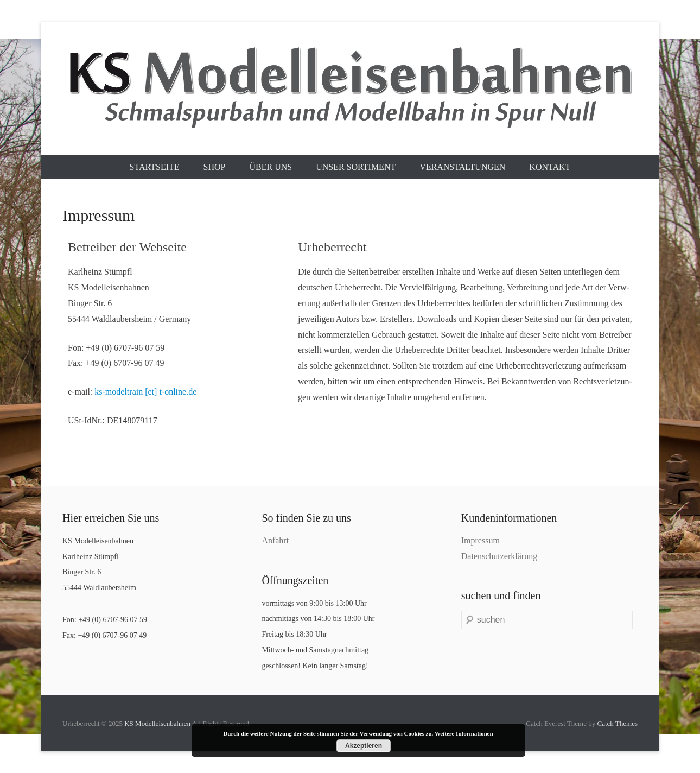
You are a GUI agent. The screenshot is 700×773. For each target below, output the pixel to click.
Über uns (271, 167)
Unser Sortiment (356, 167)
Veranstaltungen (462, 167)
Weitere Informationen (464, 733)
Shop (215, 167)
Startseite (155, 167)
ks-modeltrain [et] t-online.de (145, 392)
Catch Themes (618, 723)
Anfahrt (275, 540)
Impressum (481, 540)
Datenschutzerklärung (499, 556)
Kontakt (550, 167)
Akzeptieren (364, 746)
